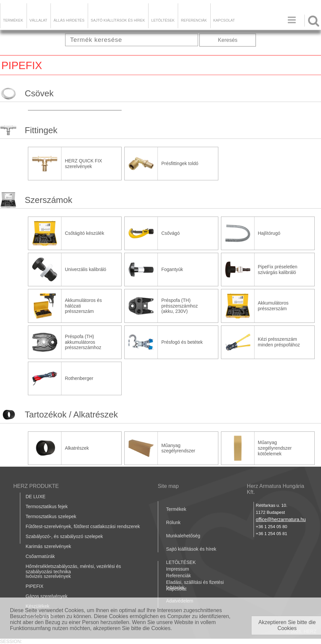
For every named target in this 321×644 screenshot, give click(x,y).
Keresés (228, 40)
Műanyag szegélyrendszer (178, 448)
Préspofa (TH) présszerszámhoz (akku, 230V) (179, 306)
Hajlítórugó (269, 233)
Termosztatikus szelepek (51, 516)
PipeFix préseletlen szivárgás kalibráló (278, 270)
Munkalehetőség (183, 536)
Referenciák (194, 20)
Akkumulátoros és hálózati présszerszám (83, 306)
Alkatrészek (77, 448)
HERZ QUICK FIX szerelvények (83, 164)
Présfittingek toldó (180, 163)
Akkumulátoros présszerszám (273, 306)
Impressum (178, 569)
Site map (168, 486)
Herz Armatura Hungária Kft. (276, 489)
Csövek (39, 93)
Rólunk (173, 522)
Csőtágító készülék (84, 233)
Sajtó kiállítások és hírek (118, 20)
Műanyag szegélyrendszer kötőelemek (275, 448)
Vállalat (39, 20)
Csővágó (170, 233)
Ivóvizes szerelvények (48, 576)
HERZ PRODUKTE (36, 486)
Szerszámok (48, 200)
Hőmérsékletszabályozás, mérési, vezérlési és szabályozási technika (73, 569)
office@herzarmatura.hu (281, 519)
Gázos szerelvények (47, 596)
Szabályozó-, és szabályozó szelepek (64, 536)
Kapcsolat (224, 20)
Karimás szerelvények (48, 546)
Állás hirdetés (69, 20)
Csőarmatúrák (40, 556)
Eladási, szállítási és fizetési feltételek (195, 585)
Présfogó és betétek (182, 342)
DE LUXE (36, 497)
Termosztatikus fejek (47, 506)
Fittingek (41, 130)
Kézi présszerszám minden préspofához (279, 342)
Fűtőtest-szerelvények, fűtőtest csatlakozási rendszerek (83, 526)
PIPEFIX (35, 586)
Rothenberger (79, 378)
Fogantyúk (172, 269)
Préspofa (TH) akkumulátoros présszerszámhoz (83, 342)
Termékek (13, 20)
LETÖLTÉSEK (163, 20)
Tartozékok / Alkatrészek (71, 414)
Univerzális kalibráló (86, 269)
